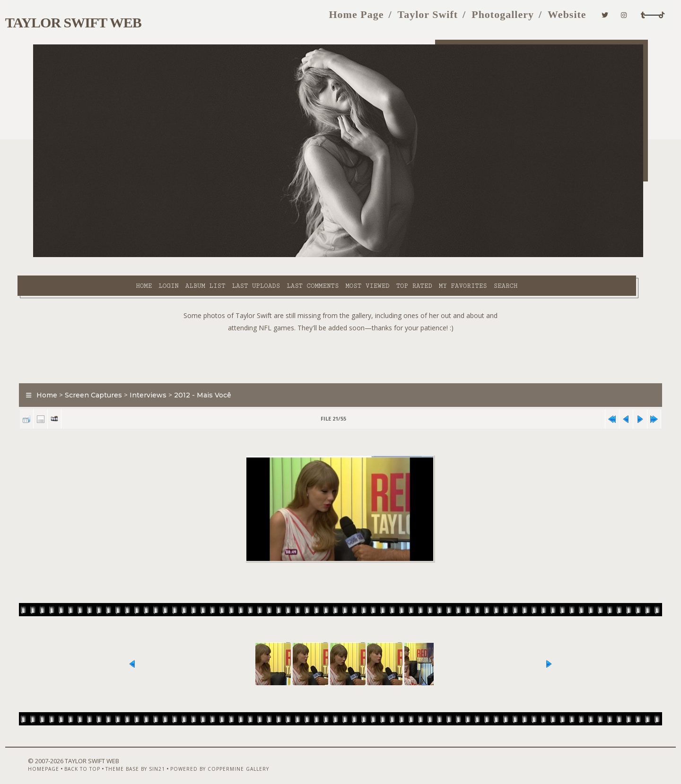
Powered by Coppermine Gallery (225, 759)
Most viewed (296, 256)
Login (97, 256)
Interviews (165, 375)
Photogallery (443, 18)
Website (507, 18)
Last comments (241, 256)
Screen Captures (110, 375)
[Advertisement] (340, 336)
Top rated (343, 256)
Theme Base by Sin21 (140, 759)
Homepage (49, 759)
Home (72, 256)
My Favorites (392, 256)
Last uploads (185, 256)
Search (434, 256)
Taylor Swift (367, 18)
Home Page (296, 18)
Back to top (87, 759)
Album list (134, 256)
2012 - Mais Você (219, 375)
